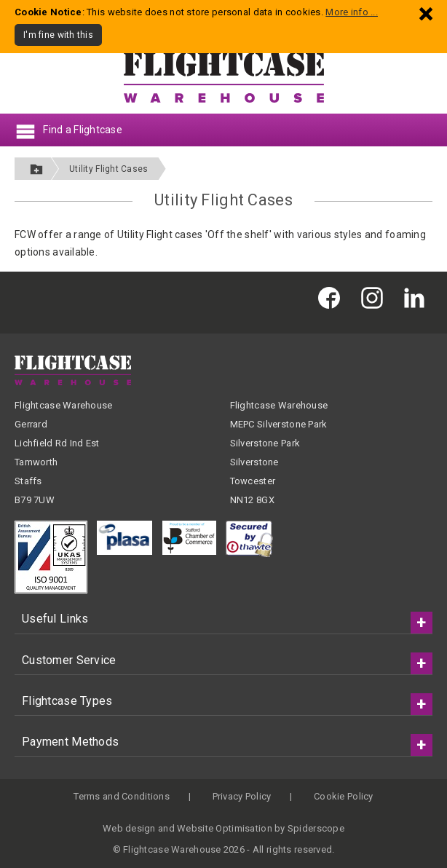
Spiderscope (316, 828)
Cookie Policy (344, 796)
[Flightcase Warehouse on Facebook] (333, 297)
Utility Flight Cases (109, 169)
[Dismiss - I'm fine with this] (426, 13)
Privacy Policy (242, 796)
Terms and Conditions (122, 796)
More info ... (352, 12)
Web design (129, 828)
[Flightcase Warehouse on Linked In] (418, 297)
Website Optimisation (225, 828)
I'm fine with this (58, 35)
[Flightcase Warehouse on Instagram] (376, 297)
